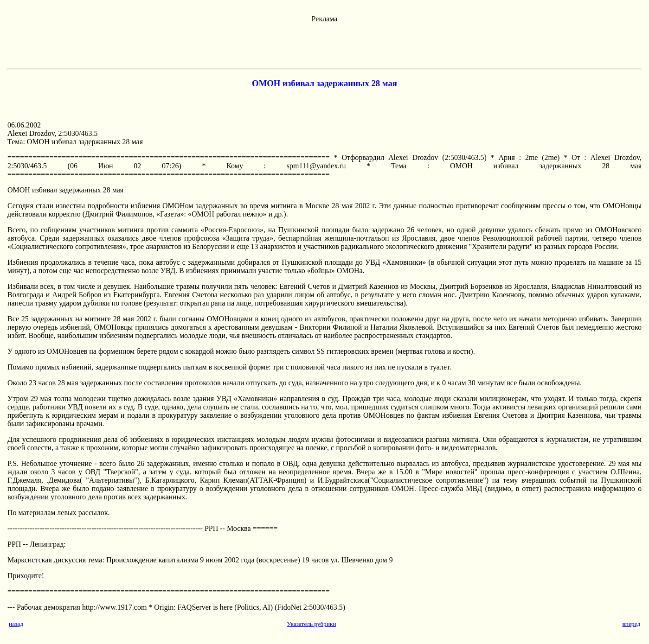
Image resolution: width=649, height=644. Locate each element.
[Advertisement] (325, 44)
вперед (631, 624)
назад (16, 624)
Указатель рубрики (311, 624)
